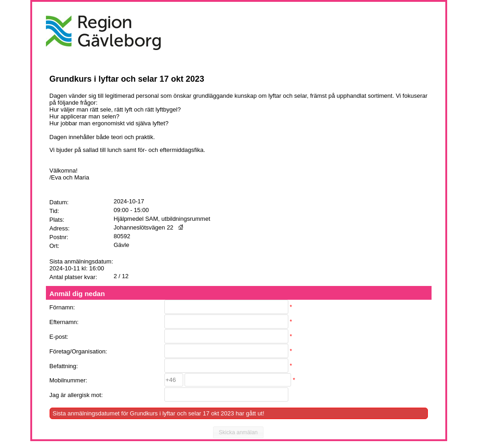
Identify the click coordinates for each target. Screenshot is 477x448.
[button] (238, 432)
